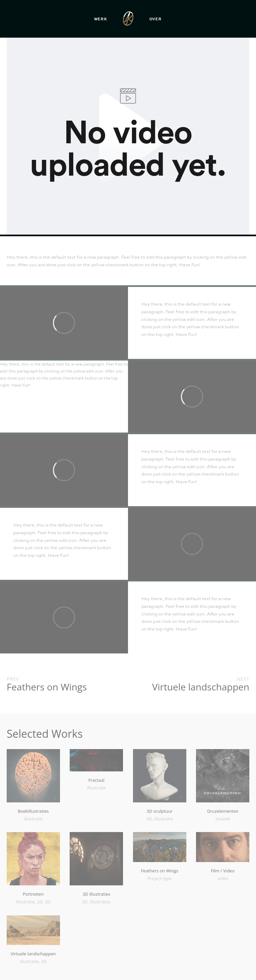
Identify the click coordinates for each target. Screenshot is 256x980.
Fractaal (96, 780)
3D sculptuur (160, 811)
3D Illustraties (96, 894)
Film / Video (223, 871)
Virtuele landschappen (33, 954)
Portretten (33, 894)
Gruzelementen (223, 811)
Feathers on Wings (160, 871)
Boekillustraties (33, 811)
